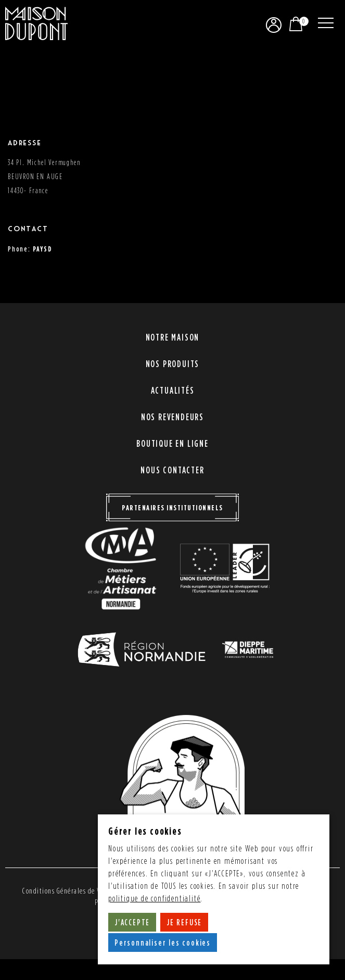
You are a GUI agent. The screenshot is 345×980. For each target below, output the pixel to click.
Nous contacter (172, 470)
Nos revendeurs (172, 417)
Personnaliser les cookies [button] (163, 943)
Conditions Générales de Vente (68, 891)
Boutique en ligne (172, 443)
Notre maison (173, 337)
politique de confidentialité (154, 899)
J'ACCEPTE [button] (132, 922)
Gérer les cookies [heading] (145, 831)
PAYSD (43, 249)
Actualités (173, 390)
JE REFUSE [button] (184, 922)
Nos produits (173, 364)
